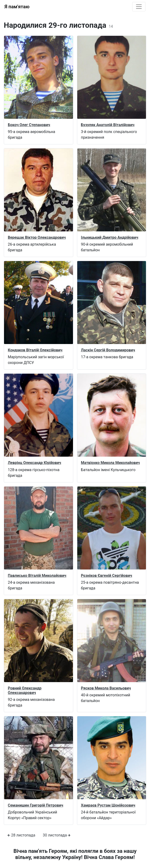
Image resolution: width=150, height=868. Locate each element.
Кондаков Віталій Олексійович (35, 350)
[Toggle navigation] (139, 7)
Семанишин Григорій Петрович (36, 805)
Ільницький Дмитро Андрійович (110, 237)
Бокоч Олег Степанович (29, 125)
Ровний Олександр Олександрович (25, 690)
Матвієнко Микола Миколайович (110, 463)
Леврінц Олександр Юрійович (34, 463)
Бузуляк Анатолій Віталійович (108, 125)
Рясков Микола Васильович (106, 688)
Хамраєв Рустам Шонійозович (108, 805)
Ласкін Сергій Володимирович (108, 350)
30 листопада (57, 835)
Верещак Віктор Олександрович (37, 237)
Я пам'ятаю (17, 7)
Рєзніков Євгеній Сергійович (107, 576)
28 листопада (21, 835)
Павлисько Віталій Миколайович (37, 576)
